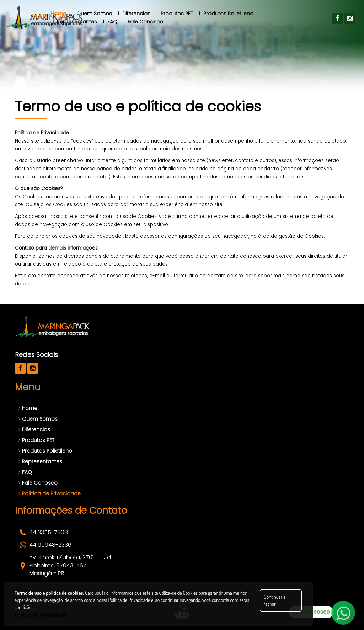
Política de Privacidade (50, 493)
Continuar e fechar (275, 600)
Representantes (40, 461)
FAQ (25, 472)
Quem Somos (38, 419)
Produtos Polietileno (45, 451)
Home (28, 408)
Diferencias (34, 429)
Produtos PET (36, 440)
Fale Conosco (38, 483)
